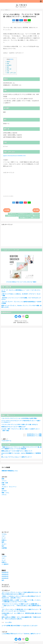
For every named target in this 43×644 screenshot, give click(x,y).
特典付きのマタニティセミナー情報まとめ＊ (14, 427)
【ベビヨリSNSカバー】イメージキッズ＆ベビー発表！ (21, 282)
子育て (4, 485)
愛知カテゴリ (36, 216)
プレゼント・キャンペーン (9, 487)
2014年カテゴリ (13, 214)
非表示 (11, 59)
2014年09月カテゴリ (23, 214)
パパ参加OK (5, 564)
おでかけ (4, 491)
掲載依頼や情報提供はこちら (10, 471)
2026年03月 (5, 576)
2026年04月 (5, 578)
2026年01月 (5, 572)
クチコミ (4, 495)
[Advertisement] (21, 184)
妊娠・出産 (5, 483)
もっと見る (8, 622)
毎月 (3, 546)
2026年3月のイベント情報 (34, 434)
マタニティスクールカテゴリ (24, 216)
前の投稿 (36, 210)
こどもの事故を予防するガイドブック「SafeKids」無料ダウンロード (21, 634)
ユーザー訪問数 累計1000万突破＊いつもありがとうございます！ (20, 626)
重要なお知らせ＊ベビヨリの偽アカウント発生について (17, 451)
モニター (4, 544)
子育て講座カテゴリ (24, 218)
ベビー (4, 536)
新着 (3, 479)
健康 (3, 489)
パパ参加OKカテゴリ (11, 216)
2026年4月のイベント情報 (34, 436)
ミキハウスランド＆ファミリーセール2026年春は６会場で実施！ (20, 418)
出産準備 (4, 548)
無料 (3, 542)
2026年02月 (5, 574)
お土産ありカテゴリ (34, 214)
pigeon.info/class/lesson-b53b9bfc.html (14, 156)
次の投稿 (7, 210)
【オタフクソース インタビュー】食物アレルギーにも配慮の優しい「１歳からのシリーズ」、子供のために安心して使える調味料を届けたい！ (21, 606)
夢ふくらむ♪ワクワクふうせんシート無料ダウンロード (17, 457)
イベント (4, 481)
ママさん (4, 534)
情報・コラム (5, 493)
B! (21, 20)
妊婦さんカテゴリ (35, 218)
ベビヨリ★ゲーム (6, 441)
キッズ (4, 538)
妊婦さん (4, 540)
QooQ (24, 643)
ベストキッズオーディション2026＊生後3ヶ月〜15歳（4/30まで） (20, 425)
